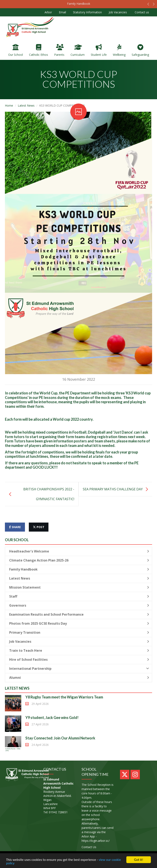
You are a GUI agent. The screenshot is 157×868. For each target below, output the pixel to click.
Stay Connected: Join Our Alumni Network (60, 738)
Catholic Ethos (39, 50)
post (39, 527)
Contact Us (89, 847)
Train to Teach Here (79, 650)
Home (9, 105)
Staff (79, 596)
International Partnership (79, 669)
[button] (148, 5)
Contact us (141, 12)
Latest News (26, 105)
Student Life (99, 50)
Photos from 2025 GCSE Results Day (79, 623)
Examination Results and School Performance (79, 614)
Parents (59, 50)
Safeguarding (140, 50)
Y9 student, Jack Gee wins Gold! (52, 718)
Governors (79, 605)
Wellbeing (119, 50)
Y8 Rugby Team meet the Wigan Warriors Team (64, 697)
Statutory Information (87, 12)
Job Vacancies (118, 12)
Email (62, 12)
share (15, 527)
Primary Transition (79, 632)
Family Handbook (79, 4)
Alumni (79, 678)
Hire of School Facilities (79, 660)
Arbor (48, 12)
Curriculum (78, 50)
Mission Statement (79, 587)
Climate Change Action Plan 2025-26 (79, 560)
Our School (16, 50)
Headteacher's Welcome (79, 551)
